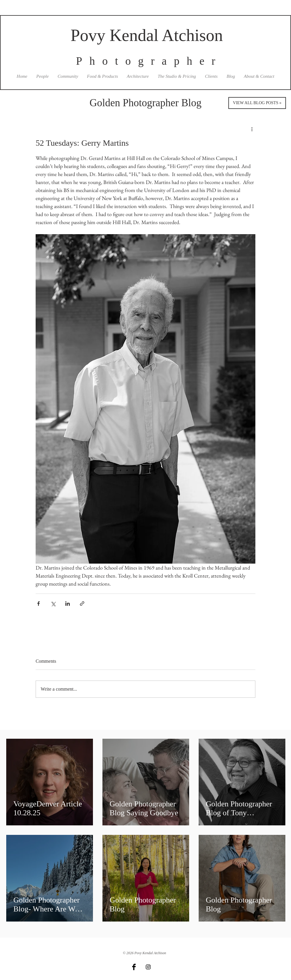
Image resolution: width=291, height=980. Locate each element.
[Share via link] (82, 604)
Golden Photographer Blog (145, 103)
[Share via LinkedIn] (68, 604)
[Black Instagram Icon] (148, 967)
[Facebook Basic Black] (134, 967)
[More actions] (252, 129)
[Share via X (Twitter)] (53, 604)
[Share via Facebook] (38, 604)
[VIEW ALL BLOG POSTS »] (257, 103)
